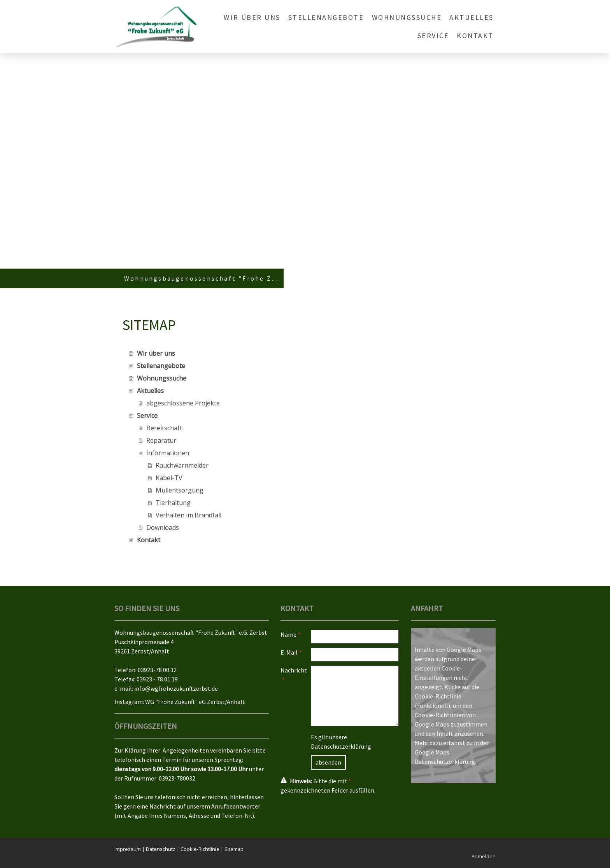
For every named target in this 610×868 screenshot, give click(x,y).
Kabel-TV (169, 478)
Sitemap (234, 849)
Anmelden (484, 856)
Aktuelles (472, 17)
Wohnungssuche (407, 17)
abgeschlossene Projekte (183, 403)
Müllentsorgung (180, 490)
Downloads (163, 527)
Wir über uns (252, 17)
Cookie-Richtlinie (438, 696)
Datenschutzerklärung (341, 746)
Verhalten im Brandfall (188, 515)
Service (433, 36)
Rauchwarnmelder (182, 465)
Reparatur (161, 440)
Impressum (128, 849)
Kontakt (475, 36)
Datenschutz (161, 849)
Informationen (168, 453)
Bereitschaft (164, 428)
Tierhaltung (173, 503)
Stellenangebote (326, 17)
